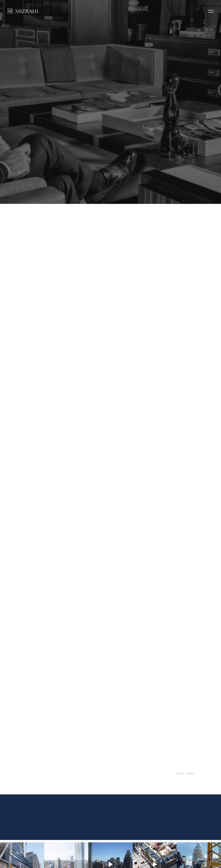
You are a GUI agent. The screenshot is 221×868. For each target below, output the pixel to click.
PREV (180, 752)
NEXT (191, 752)
